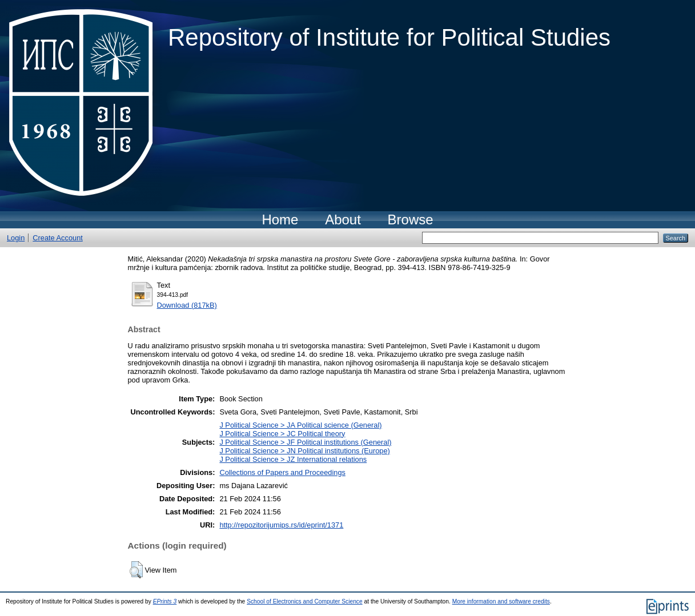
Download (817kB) (187, 305)
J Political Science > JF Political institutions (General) (305, 442)
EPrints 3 (165, 601)
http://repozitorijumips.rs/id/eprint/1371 (281, 525)
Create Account (58, 238)
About (343, 220)
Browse (411, 220)
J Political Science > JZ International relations (293, 459)
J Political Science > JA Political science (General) (300, 425)
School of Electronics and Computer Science (305, 601)
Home (280, 220)
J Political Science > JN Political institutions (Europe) (304, 451)
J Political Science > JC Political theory (282, 434)
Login (16, 238)
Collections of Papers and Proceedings (282, 472)
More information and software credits (501, 601)
